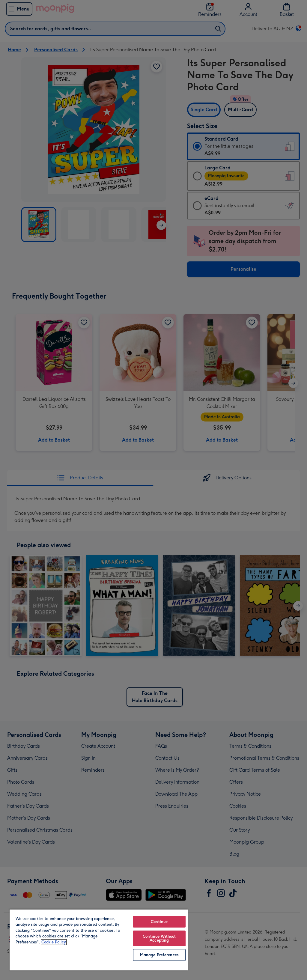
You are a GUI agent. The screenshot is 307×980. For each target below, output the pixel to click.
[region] (99, 940)
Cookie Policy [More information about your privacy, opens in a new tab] (54, 942)
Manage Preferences (159, 955)
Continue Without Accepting (159, 938)
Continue (159, 922)
